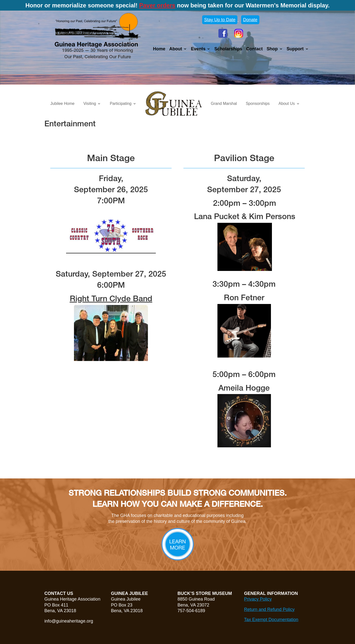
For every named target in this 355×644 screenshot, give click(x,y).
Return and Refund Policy (269, 609)
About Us (287, 104)
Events (198, 49)
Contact (255, 49)
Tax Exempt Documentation (271, 620)
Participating (121, 104)
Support (295, 49)
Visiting (90, 104)
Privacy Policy (258, 599)
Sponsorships (258, 104)
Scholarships (228, 49)
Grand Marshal (224, 104)
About (176, 49)
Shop (272, 49)
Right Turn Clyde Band (111, 299)
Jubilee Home (62, 104)
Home (159, 49)
